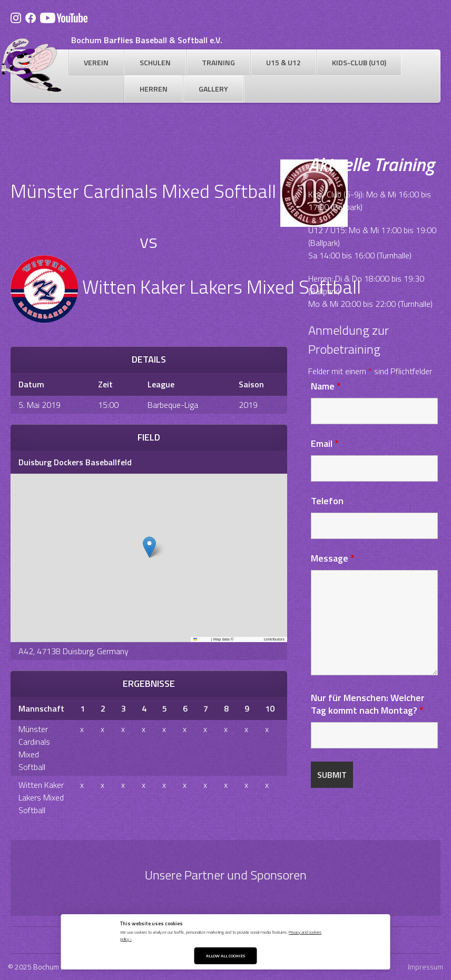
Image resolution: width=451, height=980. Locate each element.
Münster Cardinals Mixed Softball (34, 748)
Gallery (213, 89)
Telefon (327, 501)
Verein (96, 62)
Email (325, 443)
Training (218, 62)
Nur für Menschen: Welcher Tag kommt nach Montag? (368, 704)
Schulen (155, 62)
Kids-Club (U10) (359, 62)
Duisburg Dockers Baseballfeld (75, 462)
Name (326, 386)
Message (333, 558)
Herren (154, 89)
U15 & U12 (283, 62)
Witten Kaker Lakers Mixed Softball (41, 797)
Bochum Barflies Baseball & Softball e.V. (147, 40)
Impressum (425, 967)
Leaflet (202, 639)
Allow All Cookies (226, 956)
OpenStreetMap (249, 639)
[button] (149, 547)
